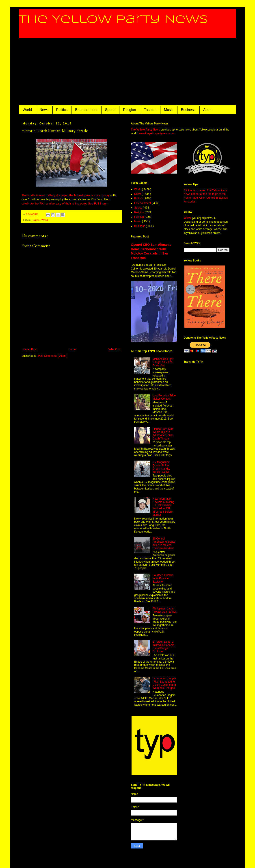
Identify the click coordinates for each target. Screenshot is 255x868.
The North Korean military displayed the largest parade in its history (66, 195)
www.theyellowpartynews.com (157, 133)
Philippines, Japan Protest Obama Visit (165, 610)
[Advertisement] (127, 72)
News (44, 110)
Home (72, 349)
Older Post (114, 349)
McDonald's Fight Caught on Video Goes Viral (163, 362)
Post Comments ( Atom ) (53, 356)
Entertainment (86, 110)
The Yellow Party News (113, 20)
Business (188, 110)
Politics (62, 110)
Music (169, 110)
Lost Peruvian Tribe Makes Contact (164, 397)
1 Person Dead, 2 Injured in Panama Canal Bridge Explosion (163, 647)
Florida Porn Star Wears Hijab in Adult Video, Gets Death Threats (163, 434)
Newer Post (30, 349)
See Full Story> (98, 203)
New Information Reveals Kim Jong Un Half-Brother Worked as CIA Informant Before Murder (163, 507)
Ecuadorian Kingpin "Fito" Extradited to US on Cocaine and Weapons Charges (164, 683)
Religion (130, 110)
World (27, 110)
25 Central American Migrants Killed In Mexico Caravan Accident (164, 543)
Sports (110, 110)
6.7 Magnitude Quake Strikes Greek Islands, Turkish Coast (161, 467)
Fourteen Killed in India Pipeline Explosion (163, 578)
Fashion (150, 110)
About (208, 110)
